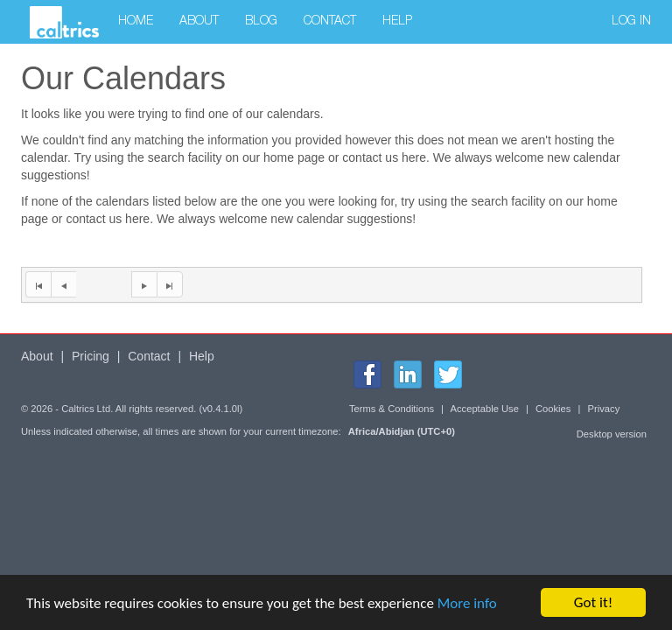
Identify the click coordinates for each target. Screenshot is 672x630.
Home (136, 22)
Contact (330, 22)
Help (397, 22)
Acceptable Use (485, 409)
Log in (631, 22)
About (199, 22)
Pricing (91, 356)
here (414, 157)
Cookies (553, 409)
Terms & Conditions (392, 409)
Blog (261, 22)
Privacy (604, 409)
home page (294, 157)
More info (467, 603)
